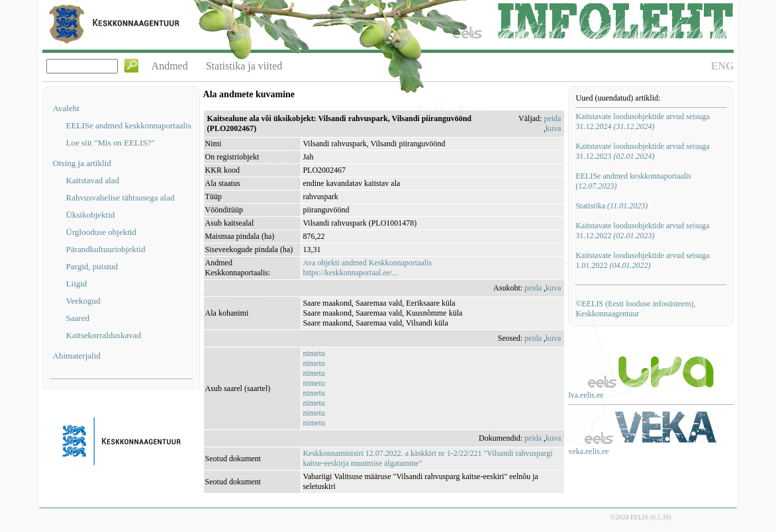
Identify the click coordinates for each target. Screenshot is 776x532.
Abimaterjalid (77, 356)
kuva (553, 128)
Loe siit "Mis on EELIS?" (111, 143)
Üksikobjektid (91, 215)
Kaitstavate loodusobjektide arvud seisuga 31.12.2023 (642, 151)
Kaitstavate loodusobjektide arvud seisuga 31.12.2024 (642, 121)
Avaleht (66, 108)
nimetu (314, 353)
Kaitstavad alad (93, 180)
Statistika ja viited (244, 66)
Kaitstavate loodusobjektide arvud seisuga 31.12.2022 (642, 231)
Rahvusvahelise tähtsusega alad (121, 198)
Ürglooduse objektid (101, 232)
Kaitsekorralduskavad (104, 335)
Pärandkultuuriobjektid (106, 249)
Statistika (611, 206)
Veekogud (83, 301)
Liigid (77, 284)
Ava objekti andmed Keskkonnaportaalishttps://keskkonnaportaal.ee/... (367, 268)
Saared (78, 318)
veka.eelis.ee (588, 451)
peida (552, 118)
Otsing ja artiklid (82, 163)
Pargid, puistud (92, 266)
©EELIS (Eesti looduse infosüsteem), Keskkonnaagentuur (635, 309)
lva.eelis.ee (586, 395)
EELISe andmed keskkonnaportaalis (129, 125)
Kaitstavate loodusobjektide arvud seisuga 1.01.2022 (642, 260)
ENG (723, 66)
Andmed (170, 66)
